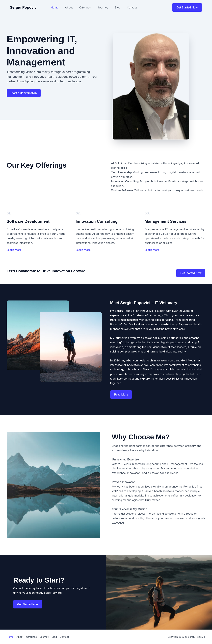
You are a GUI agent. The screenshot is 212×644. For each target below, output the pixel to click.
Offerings (85, 7)
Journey (103, 7)
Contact (132, 7)
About (69, 7)
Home (54, 7)
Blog (118, 7)
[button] (187, 7)
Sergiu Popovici (24, 7)
